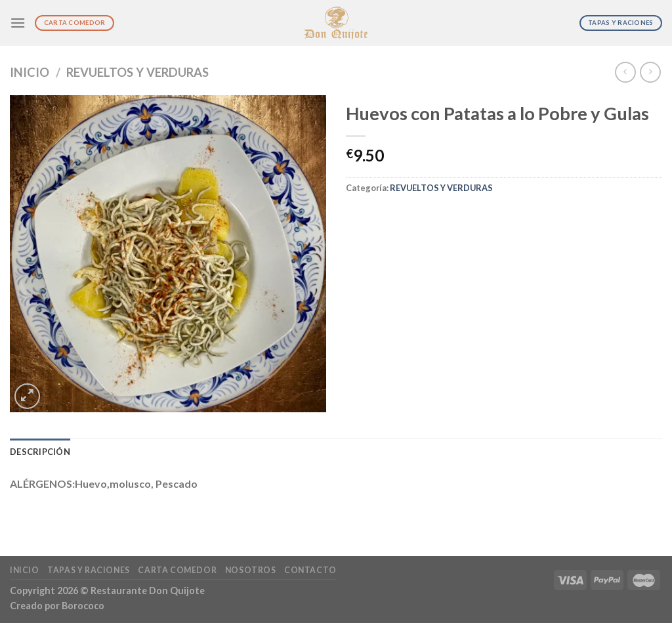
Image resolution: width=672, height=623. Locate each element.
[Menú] (18, 23)
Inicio (30, 72)
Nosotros (251, 570)
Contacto (310, 570)
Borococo (83, 606)
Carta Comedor (177, 570)
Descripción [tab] (40, 452)
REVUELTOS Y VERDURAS (137, 72)
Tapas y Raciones (89, 570)
